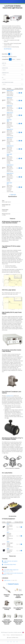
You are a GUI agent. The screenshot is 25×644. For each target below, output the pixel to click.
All (10, 59)
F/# (3, 77)
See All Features (8, 49)
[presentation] (12, 322)
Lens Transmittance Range (8, 82)
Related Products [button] (13, 584)
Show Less (12, 195)
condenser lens (10, 396)
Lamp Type (4, 63)
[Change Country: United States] (23, 632)
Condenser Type (5, 73)
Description (9, 88)
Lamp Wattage (5, 68)
